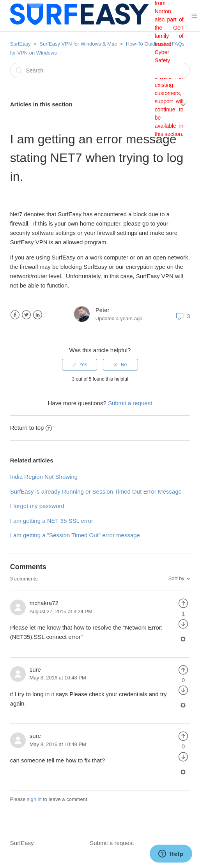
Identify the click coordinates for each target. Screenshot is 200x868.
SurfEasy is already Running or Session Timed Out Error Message (96, 491)
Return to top (31, 428)
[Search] (100, 71)
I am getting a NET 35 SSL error (52, 521)
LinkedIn (38, 315)
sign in (34, 799)
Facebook (15, 315)
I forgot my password (37, 506)
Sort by (176, 578)
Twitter (26, 315)
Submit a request (130, 403)
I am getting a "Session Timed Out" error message (75, 535)
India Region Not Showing (44, 477)
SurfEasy (20, 44)
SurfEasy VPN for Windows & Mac (78, 44)
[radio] (80, 365)
